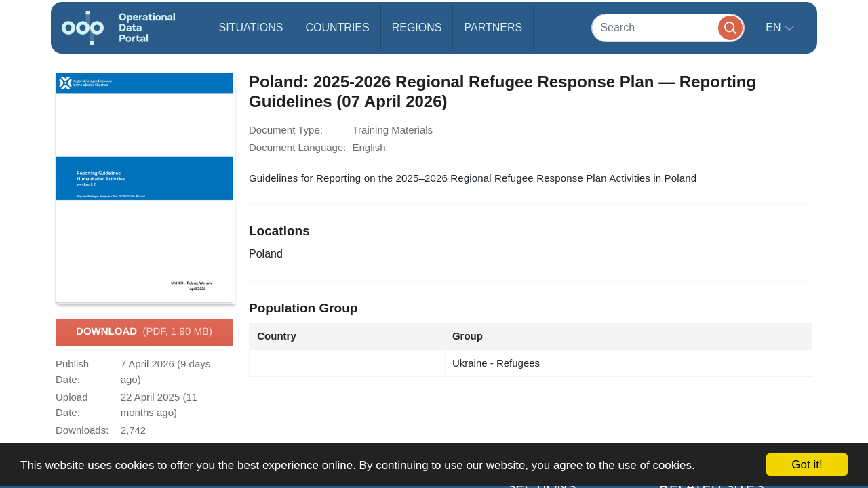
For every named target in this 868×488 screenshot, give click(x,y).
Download (144, 332)
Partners (493, 27)
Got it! (807, 465)
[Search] (668, 27)
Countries (337, 27)
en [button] (775, 27)
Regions (417, 27)
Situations (251, 27)
